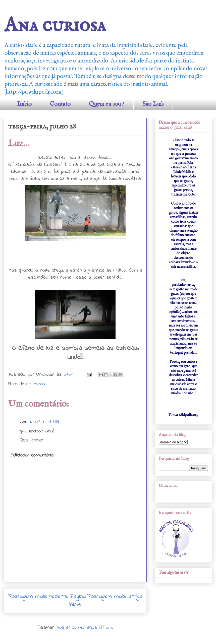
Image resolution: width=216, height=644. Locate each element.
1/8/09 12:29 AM (44, 422)
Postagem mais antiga (115, 596)
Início (24, 104)
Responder (31, 440)
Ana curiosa (55, 26)
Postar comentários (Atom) (85, 628)
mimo (39, 384)
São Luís (153, 104)
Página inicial (77, 601)
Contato (60, 104)
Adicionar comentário (32, 455)
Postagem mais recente (38, 596)
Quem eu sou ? (107, 104)
